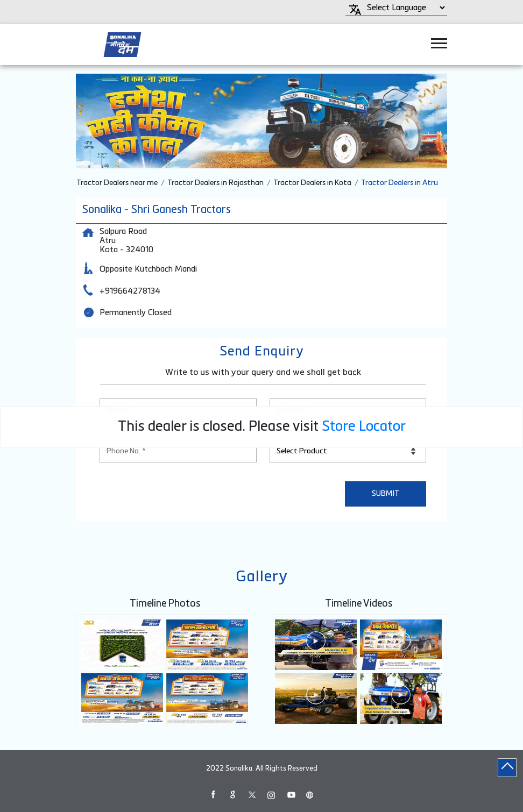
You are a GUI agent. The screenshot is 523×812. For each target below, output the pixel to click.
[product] (348, 451)
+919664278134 (130, 291)
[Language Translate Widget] (404, 8)
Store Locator (364, 427)
